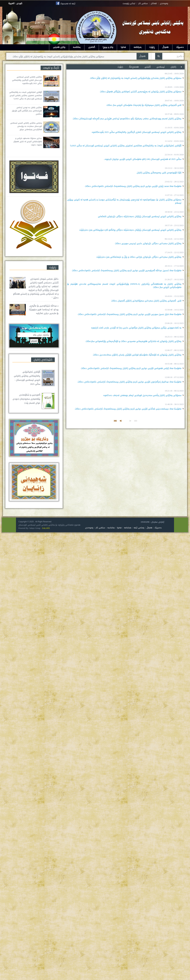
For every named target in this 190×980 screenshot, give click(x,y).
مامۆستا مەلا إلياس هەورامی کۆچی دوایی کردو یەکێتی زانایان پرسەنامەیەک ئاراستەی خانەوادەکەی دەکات (131, 368)
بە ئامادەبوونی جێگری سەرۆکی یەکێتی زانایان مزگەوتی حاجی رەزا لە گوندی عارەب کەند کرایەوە (136, 328)
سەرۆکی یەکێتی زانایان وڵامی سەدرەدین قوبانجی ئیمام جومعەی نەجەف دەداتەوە (142, 395)
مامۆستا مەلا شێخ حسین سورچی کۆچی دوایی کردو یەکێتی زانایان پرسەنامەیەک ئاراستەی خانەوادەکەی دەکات (130, 314)
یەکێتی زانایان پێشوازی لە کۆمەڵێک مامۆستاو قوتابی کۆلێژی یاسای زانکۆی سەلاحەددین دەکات (137, 355)
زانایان (174, 67)
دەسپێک (180, 47)
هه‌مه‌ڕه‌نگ (134, 67)
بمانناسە (77, 47)
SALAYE (46, 528)
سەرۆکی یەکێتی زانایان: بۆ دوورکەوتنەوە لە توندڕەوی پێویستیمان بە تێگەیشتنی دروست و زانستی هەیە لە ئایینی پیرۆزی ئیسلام (124, 201)
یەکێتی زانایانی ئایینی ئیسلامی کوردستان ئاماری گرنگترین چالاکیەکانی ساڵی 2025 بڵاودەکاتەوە (137, 132)
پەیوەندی (89, 528)
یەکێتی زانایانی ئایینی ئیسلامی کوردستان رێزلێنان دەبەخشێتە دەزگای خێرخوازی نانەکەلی (140, 216)
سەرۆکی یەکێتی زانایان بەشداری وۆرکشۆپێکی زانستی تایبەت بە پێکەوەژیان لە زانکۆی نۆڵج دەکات (56, 57)
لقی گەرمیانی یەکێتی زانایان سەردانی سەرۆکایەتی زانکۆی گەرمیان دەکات (146, 301)
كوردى (19, 3)
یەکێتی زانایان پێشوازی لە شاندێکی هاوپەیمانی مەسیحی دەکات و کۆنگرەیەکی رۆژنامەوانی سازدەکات (133, 341)
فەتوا (123, 47)
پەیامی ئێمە (139, 528)
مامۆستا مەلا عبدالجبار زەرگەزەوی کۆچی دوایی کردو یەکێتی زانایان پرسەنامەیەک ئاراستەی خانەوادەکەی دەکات (129, 382)
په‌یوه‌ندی (164, 3)
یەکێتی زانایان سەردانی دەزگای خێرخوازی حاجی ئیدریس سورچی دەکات (148, 243)
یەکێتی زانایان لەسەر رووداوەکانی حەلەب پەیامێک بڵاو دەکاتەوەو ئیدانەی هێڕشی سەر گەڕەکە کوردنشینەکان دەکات (127, 119)
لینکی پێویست (129, 3)
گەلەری (92, 47)
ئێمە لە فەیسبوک (68, 4)
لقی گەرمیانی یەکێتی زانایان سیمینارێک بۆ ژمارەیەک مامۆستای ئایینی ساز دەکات (144, 105)
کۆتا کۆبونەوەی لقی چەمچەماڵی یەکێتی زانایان (159, 173)
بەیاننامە (138, 47)
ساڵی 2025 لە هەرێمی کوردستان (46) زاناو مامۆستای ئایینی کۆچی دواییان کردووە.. (142, 159)
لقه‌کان (154, 3)
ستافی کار (143, 3)
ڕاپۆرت (152, 47)
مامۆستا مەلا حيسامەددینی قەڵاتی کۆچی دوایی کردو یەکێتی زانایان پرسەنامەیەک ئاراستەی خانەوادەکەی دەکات (128, 409)
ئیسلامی (161, 67)
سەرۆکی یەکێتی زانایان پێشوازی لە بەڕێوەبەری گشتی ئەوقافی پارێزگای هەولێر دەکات (141, 92)
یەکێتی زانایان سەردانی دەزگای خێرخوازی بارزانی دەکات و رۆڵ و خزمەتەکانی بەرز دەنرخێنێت (139, 257)
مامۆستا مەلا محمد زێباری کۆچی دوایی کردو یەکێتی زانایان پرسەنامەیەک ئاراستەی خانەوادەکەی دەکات (133, 186)
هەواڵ (165, 47)
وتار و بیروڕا (108, 47)
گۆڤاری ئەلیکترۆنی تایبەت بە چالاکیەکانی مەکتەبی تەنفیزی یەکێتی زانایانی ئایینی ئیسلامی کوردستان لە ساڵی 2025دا (126, 146)
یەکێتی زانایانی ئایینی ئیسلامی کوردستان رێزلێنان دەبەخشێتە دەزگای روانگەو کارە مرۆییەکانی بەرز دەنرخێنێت (130, 230)
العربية (11, 3)
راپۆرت (120, 67)
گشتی (148, 67)
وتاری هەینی (59, 47)
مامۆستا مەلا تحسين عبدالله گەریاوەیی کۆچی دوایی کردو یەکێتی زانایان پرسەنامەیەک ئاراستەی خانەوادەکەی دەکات (127, 270)
